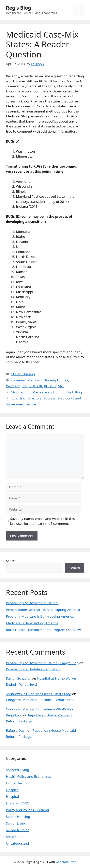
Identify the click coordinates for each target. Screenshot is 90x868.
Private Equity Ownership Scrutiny (33, 603)
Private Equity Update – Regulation (33, 669)
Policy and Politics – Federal (27, 810)
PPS (25, 386)
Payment (13, 386)
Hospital (12, 797)
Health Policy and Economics (28, 776)
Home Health (16, 783)
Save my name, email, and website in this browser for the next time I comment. (43, 521)
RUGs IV (50, 386)
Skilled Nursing (23, 374)
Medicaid (35, 380)
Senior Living (16, 823)
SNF (61, 386)
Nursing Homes (56, 380)
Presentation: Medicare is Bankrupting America (43, 610)
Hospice (12, 790)
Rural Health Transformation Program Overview (43, 630)
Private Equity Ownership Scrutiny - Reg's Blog (42, 663)
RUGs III (36, 386)
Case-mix (18, 380)
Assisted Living (18, 770)
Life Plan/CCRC (17, 803)
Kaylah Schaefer (18, 678)
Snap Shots (15, 837)
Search (11, 561)
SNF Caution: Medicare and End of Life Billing (47, 392)
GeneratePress (66, 862)
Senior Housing (18, 817)
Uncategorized (17, 843)
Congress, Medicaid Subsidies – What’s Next (40, 700)
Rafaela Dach (16, 730)
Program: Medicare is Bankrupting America (40, 616)
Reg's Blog (19, 8)
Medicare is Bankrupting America (32, 623)
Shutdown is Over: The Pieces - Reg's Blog (39, 694)
